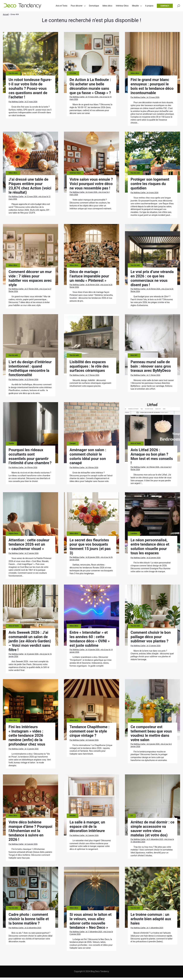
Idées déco (107, 6)
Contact (165, 6)
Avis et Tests (62, 6)
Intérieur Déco (122, 6)
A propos (149, 6)
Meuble (135, 6)
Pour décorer (77, 6)
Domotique (94, 6)
